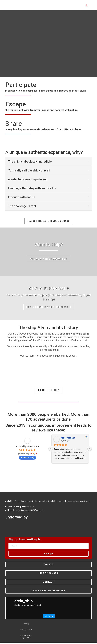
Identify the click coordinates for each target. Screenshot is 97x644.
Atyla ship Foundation (27, 448)
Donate (48, 566)
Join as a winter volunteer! (49, 260)
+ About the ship (48, 391)
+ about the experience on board (48, 222)
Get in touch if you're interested (49, 308)
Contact (48, 583)
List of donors (48, 575)
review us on (27, 459)
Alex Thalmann (68, 439)
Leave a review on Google (48, 592)
